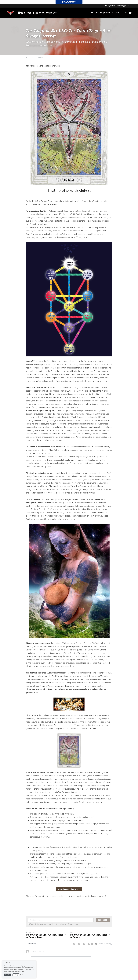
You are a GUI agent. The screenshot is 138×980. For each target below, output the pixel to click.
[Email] (89, 944)
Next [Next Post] (72, 933)
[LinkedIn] (84, 944)
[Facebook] (74, 944)
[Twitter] (79, 944)
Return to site (31, 944)
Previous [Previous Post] (30, 933)
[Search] (126, 13)
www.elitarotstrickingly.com (69, 889)
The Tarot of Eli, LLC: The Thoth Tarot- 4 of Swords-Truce (46, 936)
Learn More (21, 971)
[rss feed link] (92, 944)
